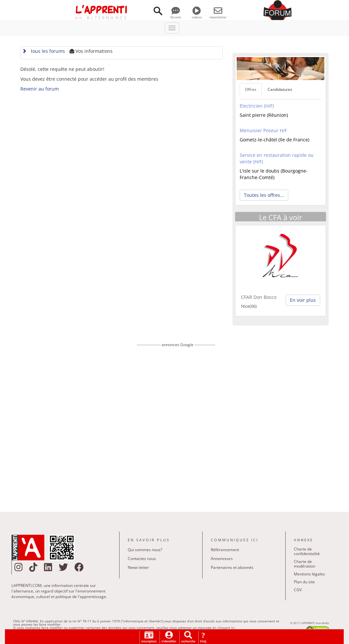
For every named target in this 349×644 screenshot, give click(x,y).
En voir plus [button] (303, 300)
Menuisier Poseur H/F (263, 130)
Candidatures (280, 89)
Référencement (225, 550)
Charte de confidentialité (307, 551)
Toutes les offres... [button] (264, 195)
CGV (298, 590)
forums (176, 15)
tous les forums (44, 51)
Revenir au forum (40, 89)
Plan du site (304, 582)
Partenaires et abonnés (232, 567)
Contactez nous (142, 559)
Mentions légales (309, 574)
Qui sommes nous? (145, 550)
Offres (251, 89)
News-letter (138, 567)
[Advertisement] (176, 425)
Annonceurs (222, 559)
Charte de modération (305, 564)
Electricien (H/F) (257, 106)
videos (197, 15)
